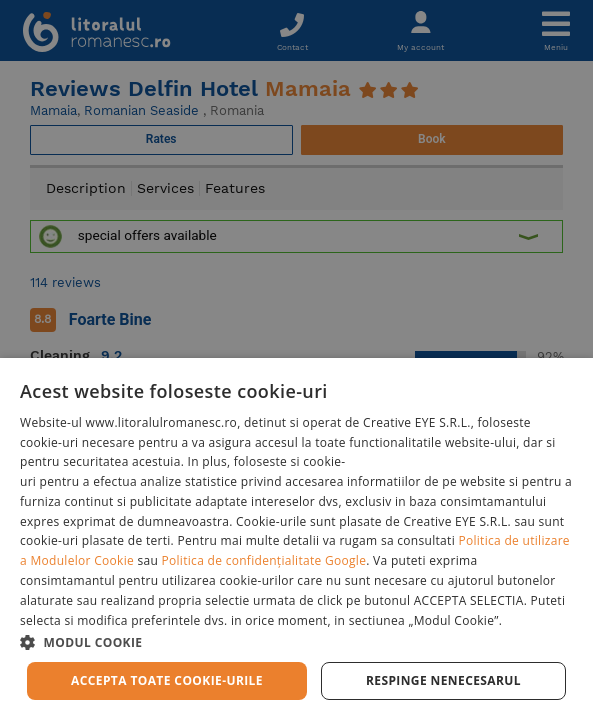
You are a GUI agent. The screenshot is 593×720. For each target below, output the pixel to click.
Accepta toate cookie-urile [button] (167, 680)
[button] (296, 641)
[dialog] (296, 539)
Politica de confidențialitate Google (264, 560)
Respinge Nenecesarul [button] (443, 680)
